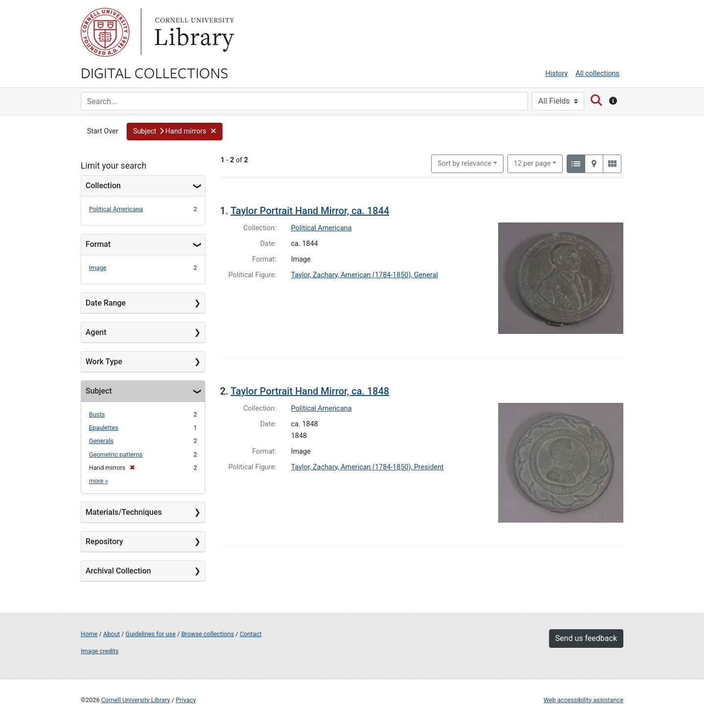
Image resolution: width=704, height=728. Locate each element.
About (111, 634)
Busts (97, 414)
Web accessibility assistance (583, 700)
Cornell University (105, 32)
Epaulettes (104, 428)
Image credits (100, 651)
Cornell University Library (136, 700)
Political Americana (116, 209)
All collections (597, 74)
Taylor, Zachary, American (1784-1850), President (367, 467)
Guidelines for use (151, 634)
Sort (464, 164)
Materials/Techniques (124, 512)
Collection (103, 186)
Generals (101, 441)
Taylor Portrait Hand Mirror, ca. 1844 (310, 211)
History (557, 74)
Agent (96, 332)
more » (99, 481)
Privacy (186, 700)
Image (98, 268)
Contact (251, 634)
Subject (99, 391)
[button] (175, 132)
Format (98, 244)
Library (193, 32)
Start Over (103, 131)
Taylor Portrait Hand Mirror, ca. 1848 (310, 391)
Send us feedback (586, 638)
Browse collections (208, 634)
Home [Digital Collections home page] (89, 634)
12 (532, 163)
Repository (104, 541)
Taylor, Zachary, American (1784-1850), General (364, 275)
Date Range (106, 303)
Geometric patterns (116, 454)
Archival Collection (118, 571)
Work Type (104, 362)
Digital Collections (154, 72)
